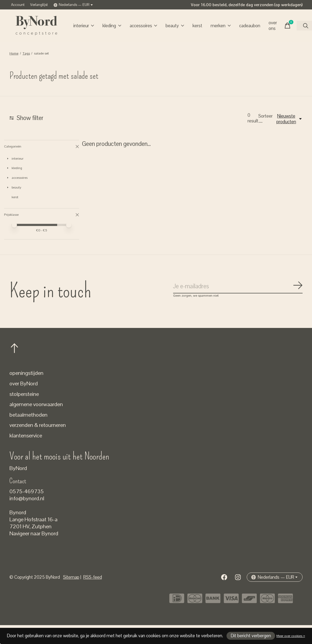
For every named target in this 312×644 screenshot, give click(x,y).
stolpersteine (24, 413)
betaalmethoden (28, 434)
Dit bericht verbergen (251, 636)
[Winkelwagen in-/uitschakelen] (287, 26)
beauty (175, 26)
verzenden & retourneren (38, 444)
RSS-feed (93, 596)
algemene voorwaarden (36, 423)
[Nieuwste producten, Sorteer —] (289, 119)
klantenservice (26, 454)
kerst (197, 26)
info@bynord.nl (27, 517)
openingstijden (26, 392)
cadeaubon (250, 26)
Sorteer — (265, 119)
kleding (112, 26)
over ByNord (24, 402)
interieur (84, 26)
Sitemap (71, 596)
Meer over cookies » (291, 636)
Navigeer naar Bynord (34, 552)
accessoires (144, 26)
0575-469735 (27, 510)
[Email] (238, 305)
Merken (221, 26)
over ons (273, 26)
